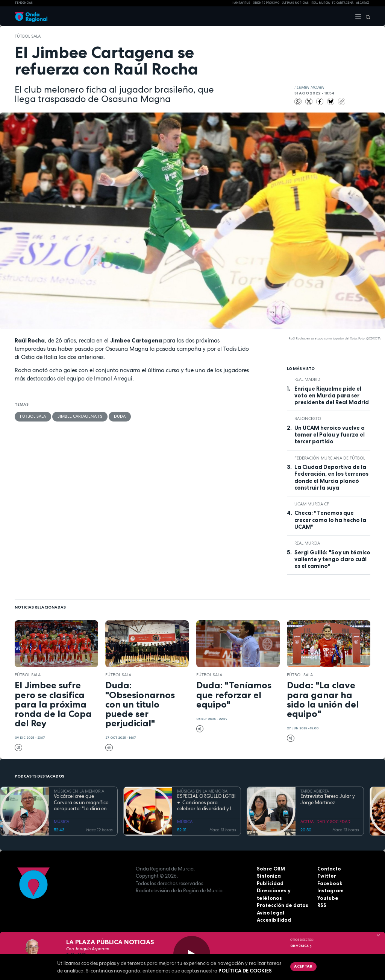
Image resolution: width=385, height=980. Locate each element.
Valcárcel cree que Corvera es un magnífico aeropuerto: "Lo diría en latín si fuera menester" (81, 803)
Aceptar (303, 966)
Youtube (328, 898)
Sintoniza (269, 876)
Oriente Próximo (266, 3)
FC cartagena (343, 3)
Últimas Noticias (295, 3)
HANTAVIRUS (241, 3)
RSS (322, 905)
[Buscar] (366, 16)
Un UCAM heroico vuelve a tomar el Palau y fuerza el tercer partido (330, 435)
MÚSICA (61, 822)
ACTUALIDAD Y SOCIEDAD (325, 822)
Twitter (327, 876)
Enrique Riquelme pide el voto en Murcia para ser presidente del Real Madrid (332, 396)
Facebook (330, 883)
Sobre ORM (271, 869)
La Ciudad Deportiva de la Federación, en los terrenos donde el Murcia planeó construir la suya (331, 477)
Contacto (329, 869)
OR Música (301, 946)
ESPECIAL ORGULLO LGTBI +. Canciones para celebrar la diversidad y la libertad (206, 803)
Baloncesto (308, 418)
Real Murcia (321, 3)
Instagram (330, 890)
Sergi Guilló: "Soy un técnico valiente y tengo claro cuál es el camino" (332, 559)
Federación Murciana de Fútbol (330, 458)
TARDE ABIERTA (315, 791)
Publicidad (270, 883)
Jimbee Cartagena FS (80, 416)
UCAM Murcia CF (312, 504)
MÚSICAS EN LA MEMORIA (79, 791)
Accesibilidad (274, 920)
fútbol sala (28, 36)
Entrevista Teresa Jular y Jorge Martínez (328, 799)
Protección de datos (283, 905)
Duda (120, 416)
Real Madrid (307, 379)
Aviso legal (271, 913)
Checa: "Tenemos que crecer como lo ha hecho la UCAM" (330, 520)
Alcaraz (363, 3)
